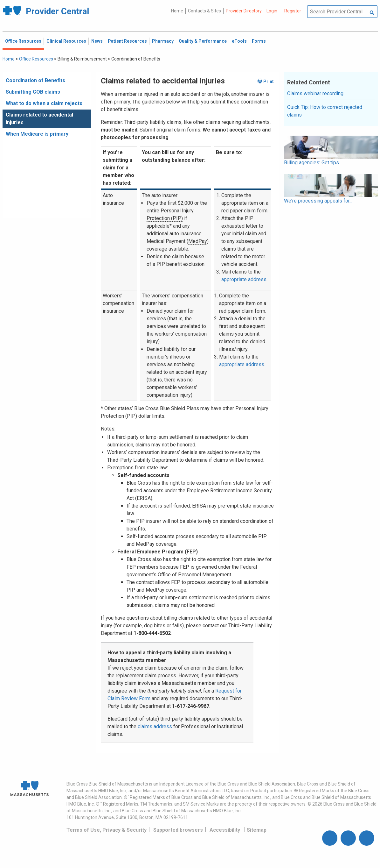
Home (177, 11)
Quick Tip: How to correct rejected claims (325, 111)
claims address (155, 726)
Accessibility (225, 830)
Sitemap (257, 830)
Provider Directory (244, 11)
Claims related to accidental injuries (39, 119)
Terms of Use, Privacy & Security (107, 830)
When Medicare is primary (37, 134)
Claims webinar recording (315, 93)
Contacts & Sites (204, 11)
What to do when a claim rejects (44, 103)
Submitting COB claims (33, 92)
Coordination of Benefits (35, 80)
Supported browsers (178, 830)
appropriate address (244, 279)
